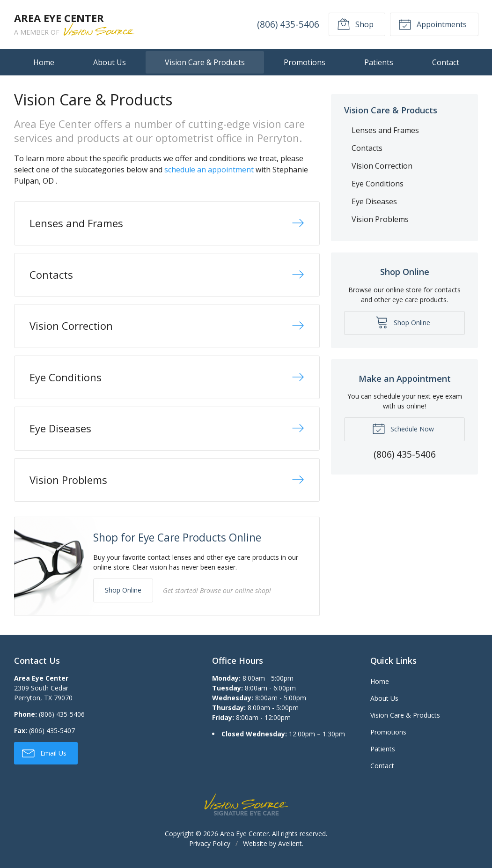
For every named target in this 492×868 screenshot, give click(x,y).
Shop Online (123, 590)
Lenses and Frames (385, 130)
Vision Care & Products (205, 62)
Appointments (433, 24)
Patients (379, 62)
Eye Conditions (378, 184)
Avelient (290, 843)
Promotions (305, 62)
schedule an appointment (209, 170)
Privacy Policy (210, 843)
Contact (446, 62)
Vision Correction (382, 166)
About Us (110, 62)
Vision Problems (380, 219)
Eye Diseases (374, 201)
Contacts (367, 148)
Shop (355, 24)
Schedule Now (403, 428)
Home (44, 62)
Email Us (44, 753)
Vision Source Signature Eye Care (246, 805)
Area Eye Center (244, 834)
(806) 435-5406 (288, 24)
